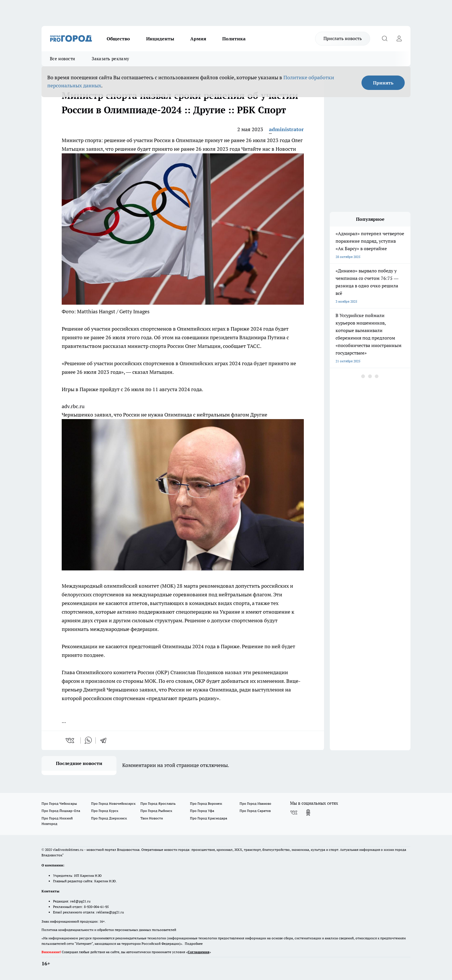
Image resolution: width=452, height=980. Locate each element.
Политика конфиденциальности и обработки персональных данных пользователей (109, 930)
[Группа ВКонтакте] (294, 813)
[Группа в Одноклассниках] (308, 813)
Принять (383, 83)
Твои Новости (152, 818)
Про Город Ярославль (158, 803)
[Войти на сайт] (399, 39)
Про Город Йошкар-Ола (61, 811)
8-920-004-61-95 (96, 907)
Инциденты (160, 39)
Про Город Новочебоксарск (113, 803)
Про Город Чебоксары (59, 803)
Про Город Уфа (202, 811)
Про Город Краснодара (209, 818)
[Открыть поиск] (385, 39)
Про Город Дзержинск (109, 818)
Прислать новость (343, 38)
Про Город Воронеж (206, 803)
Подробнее (194, 944)
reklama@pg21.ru (110, 912)
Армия (198, 39)
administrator (286, 129)
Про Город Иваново (255, 803)
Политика (234, 39)
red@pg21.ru (80, 901)
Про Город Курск (105, 811)
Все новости (62, 59)
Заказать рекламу (110, 59)
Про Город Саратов (255, 811)
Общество (118, 39)
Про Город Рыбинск (156, 811)
